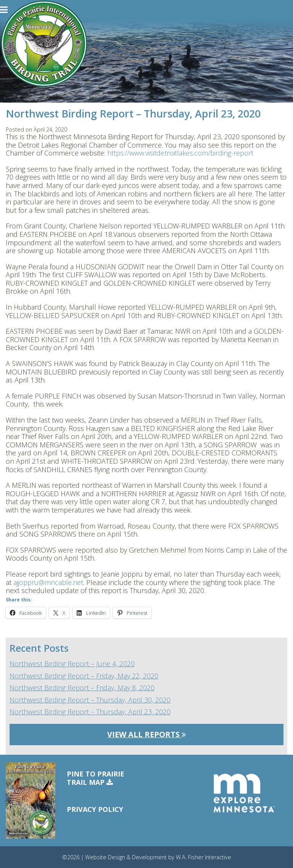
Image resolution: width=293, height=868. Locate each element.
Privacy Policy (95, 809)
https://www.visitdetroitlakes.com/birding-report (180, 153)
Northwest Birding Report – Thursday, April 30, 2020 (90, 700)
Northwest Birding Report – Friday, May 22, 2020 (84, 676)
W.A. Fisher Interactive (204, 857)
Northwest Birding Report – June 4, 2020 (72, 664)
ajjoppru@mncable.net (48, 582)
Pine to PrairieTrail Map (96, 778)
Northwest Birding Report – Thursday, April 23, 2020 (90, 712)
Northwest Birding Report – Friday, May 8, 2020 (82, 688)
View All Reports (146, 734)
